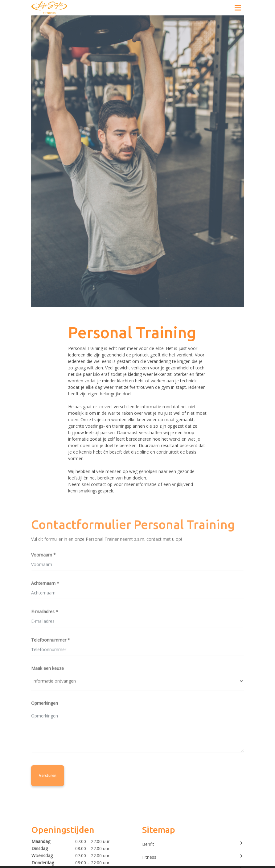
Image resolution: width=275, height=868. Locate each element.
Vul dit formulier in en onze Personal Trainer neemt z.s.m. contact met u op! (107, 540)
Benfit (193, 844)
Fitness (193, 857)
